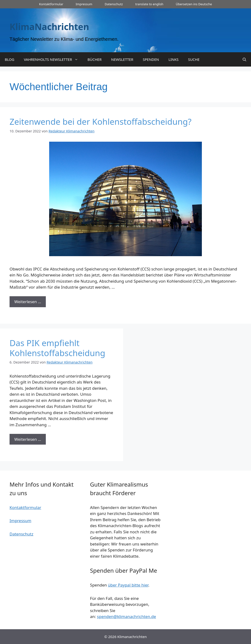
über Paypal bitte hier (128, 585)
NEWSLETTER (122, 59)
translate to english (149, 4)
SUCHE (194, 59)
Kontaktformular (51, 4)
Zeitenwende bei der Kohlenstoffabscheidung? (100, 122)
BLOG (10, 59)
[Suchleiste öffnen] (244, 59)
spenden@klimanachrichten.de (126, 616)
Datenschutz (114, 4)
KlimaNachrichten (49, 27)
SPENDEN (151, 59)
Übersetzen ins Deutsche (194, 4)
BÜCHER (95, 59)
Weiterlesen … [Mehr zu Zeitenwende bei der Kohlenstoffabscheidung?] (28, 302)
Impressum (84, 4)
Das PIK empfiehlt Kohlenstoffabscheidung (57, 348)
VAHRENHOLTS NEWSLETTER (53, 59)
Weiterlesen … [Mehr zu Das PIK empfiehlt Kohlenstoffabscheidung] (28, 439)
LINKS (173, 59)
